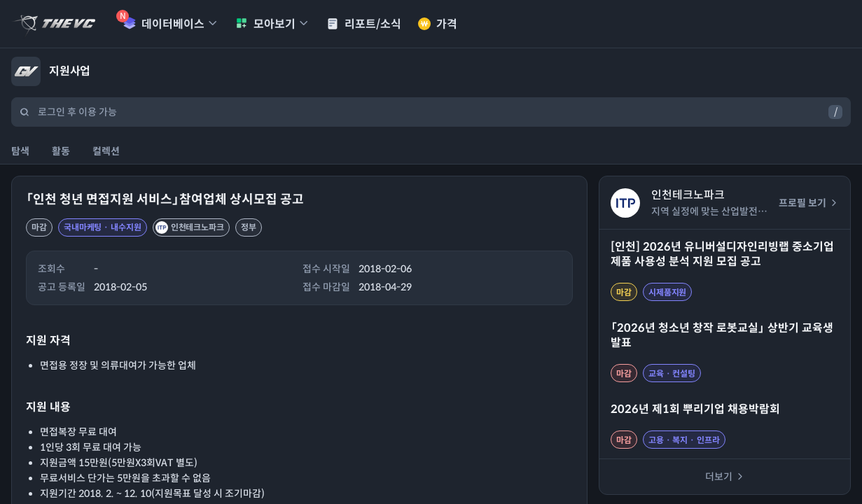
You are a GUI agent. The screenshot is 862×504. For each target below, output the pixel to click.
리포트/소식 (364, 24)
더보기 (725, 477)
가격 (438, 24)
